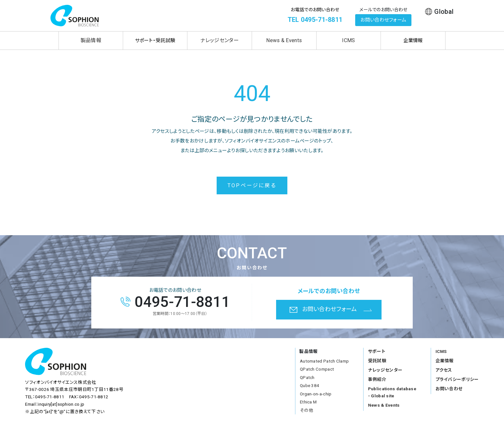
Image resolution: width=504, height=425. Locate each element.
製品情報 (91, 40)
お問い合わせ (449, 389)
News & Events (284, 40)
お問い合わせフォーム (383, 20)
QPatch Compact (317, 369)
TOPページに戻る (252, 185)
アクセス (444, 370)
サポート (377, 351)
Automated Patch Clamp (324, 361)
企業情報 (445, 361)
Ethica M (308, 402)
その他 (307, 410)
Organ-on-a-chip (316, 394)
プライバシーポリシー (457, 379)
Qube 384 (310, 385)
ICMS (348, 40)
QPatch (307, 377)
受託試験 (377, 361)
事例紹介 (377, 379)
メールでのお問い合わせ (383, 10)
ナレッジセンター (219, 40)
